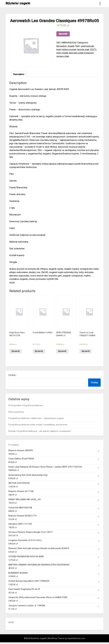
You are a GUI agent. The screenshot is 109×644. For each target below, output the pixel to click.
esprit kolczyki (89, 46)
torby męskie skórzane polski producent (76, 53)
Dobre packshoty (16, 413)
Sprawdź (63, 34)
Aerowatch (62, 46)
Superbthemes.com (76, 640)
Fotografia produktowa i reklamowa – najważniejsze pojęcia (36, 420)
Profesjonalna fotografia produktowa (26, 407)
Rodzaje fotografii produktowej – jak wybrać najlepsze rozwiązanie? (40, 433)
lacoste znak (84, 49)
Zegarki (72, 46)
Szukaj (12, 377)
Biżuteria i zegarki (18, 3)
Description (19, 75)
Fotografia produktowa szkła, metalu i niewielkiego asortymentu (38, 426)
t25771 (95, 49)
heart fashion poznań (67, 49)
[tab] (19, 75)
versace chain (63, 56)
